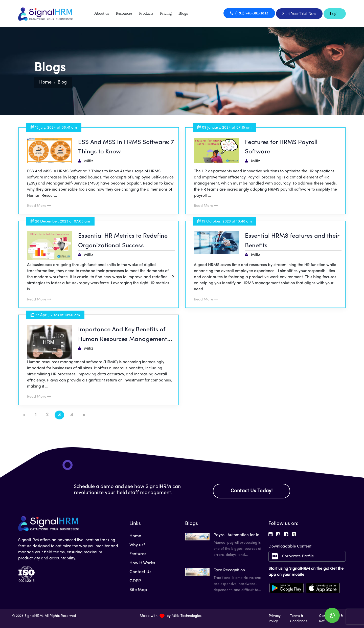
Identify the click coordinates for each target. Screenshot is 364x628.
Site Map (138, 590)
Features (138, 554)
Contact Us (140, 572)
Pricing (166, 13)
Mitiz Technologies (187, 616)
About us (102, 13)
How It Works (142, 563)
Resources (124, 13)
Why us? (137, 545)
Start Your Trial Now (299, 13)
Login (335, 14)
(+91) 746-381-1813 (249, 13)
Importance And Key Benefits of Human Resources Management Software (123, 339)
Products (146, 13)
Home (45, 82)
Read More (40, 206)
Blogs (183, 13)
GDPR (135, 581)
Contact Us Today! (252, 491)
